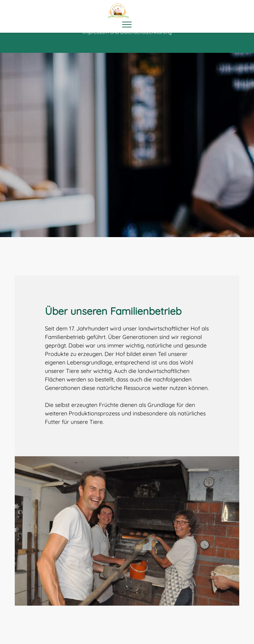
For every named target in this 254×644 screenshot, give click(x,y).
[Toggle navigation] (127, 25)
